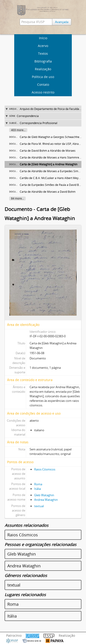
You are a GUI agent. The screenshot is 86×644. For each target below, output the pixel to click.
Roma (38, 484)
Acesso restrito (43, 92)
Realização (43, 69)
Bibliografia (43, 61)
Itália (37, 489)
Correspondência (28, 116)
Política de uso (43, 77)
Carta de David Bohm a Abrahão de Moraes (48, 151)
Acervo (43, 46)
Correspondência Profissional (39, 123)
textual (39, 506)
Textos (43, 53)
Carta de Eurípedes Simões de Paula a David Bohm (52, 185)
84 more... (17, 199)
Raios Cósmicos (45, 469)
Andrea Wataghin (46, 500)
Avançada (62, 22)
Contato (43, 84)
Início (43, 38)
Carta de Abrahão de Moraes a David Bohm (48, 192)
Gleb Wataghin (44, 495)
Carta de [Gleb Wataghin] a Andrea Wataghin (49, 164)
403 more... (18, 130)
